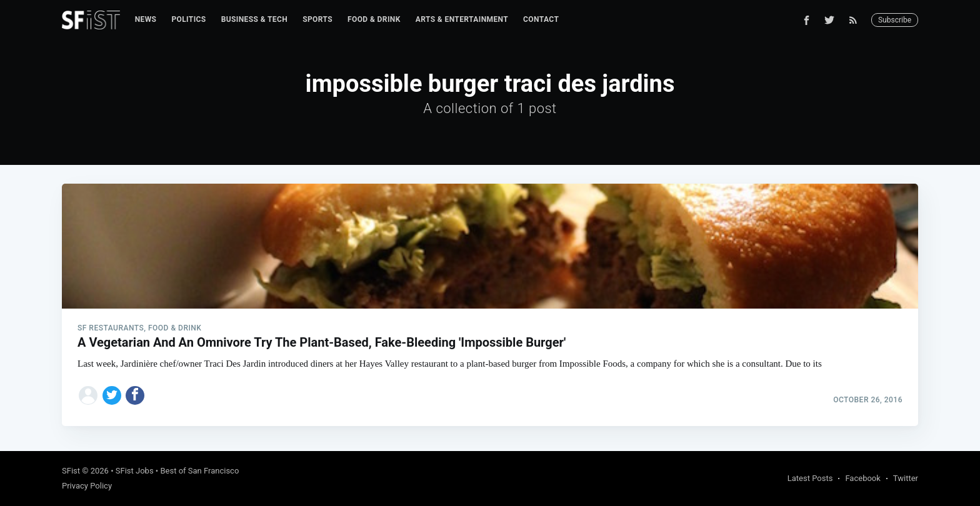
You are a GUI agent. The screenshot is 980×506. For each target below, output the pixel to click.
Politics (188, 19)
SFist (71, 471)
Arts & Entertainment (462, 19)
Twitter (906, 478)
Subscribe (895, 20)
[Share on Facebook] (135, 395)
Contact (541, 19)
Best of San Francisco (199, 471)
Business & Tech (255, 19)
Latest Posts (810, 478)
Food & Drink (374, 19)
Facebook (862, 478)
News (146, 19)
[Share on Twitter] (112, 395)
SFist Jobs (135, 471)
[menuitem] (146, 20)
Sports (317, 19)
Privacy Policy (87, 486)
